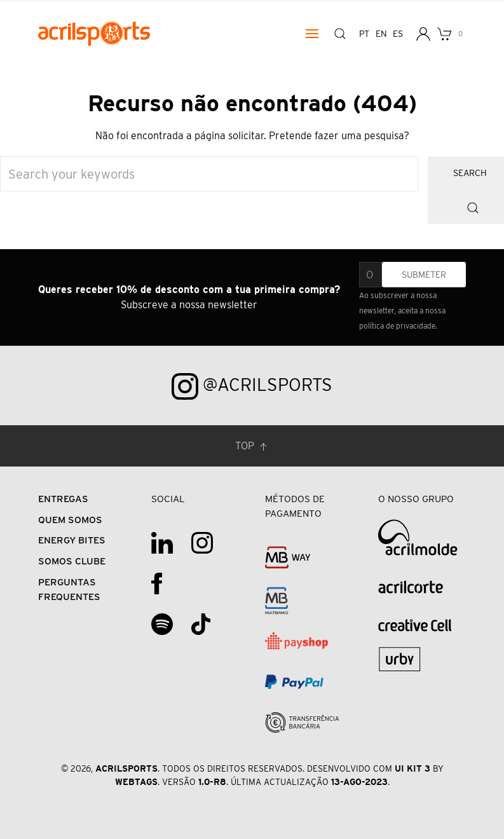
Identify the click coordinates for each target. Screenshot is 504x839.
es (398, 34)
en (381, 34)
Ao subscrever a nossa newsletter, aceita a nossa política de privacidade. (402, 310)
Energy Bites (72, 540)
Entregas (63, 499)
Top (252, 447)
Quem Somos (70, 520)
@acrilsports (252, 386)
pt (364, 34)
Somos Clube (72, 561)
